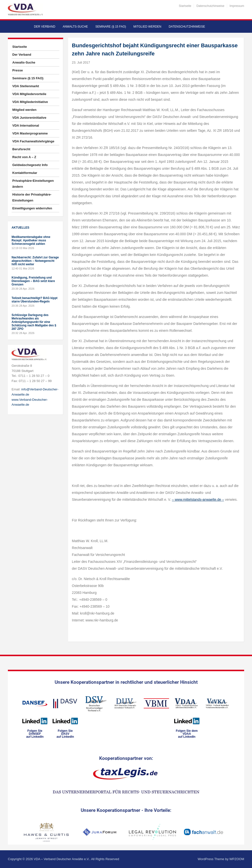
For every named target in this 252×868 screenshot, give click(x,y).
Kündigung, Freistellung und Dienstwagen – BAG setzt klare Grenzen (33, 281)
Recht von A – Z (24, 157)
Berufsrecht (21, 149)
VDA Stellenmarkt (26, 86)
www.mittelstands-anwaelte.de (198, 500)
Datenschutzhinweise (210, 6)
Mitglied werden (147, 27)
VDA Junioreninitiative (29, 118)
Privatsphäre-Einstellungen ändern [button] (33, 184)
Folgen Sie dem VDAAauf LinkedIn (187, 734)
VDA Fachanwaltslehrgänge (33, 141)
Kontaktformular (25, 173)
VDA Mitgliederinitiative (30, 102)
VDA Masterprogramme (30, 133)
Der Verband (45, 27)
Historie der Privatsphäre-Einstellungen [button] (32, 197)
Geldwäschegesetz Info (30, 165)
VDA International (26, 125)
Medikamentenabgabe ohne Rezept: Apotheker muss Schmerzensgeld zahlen (31, 240)
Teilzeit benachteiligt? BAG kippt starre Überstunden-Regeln (34, 300)
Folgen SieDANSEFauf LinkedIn (35, 734)
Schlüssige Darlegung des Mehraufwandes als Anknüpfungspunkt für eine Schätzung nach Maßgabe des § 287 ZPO (34, 322)
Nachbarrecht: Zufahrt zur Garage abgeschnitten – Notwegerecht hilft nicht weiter (35, 261)
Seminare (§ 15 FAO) (111, 27)
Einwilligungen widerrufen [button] (32, 208)
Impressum (237, 6)
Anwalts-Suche (75, 27)
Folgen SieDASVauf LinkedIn (65, 734)
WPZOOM (237, 859)
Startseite (185, 6)
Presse (18, 70)
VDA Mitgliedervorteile (29, 94)
